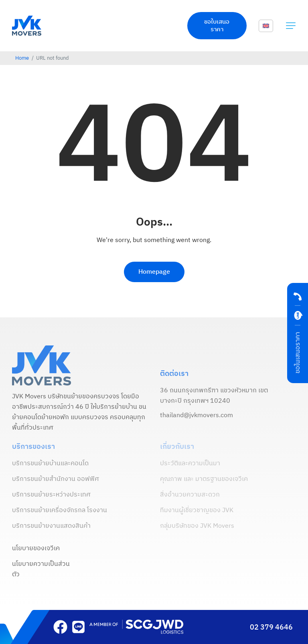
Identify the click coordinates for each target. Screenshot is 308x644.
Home (22, 58)
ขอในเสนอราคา (298, 353)
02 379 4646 (271, 628)
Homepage (154, 272)
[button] (291, 26)
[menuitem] (266, 26)
